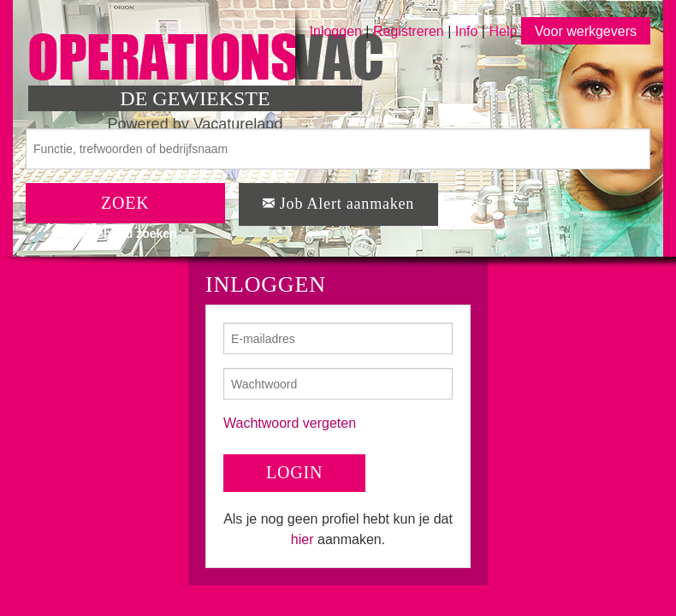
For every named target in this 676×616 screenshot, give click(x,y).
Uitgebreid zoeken (125, 234)
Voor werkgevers (586, 31)
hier (302, 539)
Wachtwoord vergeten (290, 423)
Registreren (410, 31)
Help (503, 31)
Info (467, 31)
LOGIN (294, 472)
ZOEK (125, 203)
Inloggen (336, 31)
